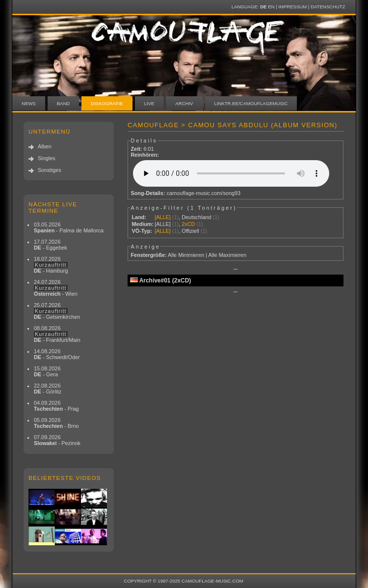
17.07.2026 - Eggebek (51, 245)
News (29, 103)
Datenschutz (328, 7)
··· (235, 269)
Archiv (184, 103)
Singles (47, 158)
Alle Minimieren (186, 255)
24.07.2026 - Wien (56, 288)
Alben (45, 146)
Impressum (292, 7)
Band (64, 103)
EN (271, 7)
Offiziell (190, 231)
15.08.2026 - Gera (47, 371)
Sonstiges (50, 170)
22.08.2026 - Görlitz (48, 389)
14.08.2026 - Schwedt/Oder (57, 354)
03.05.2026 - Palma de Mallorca (69, 227)
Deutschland (196, 217)
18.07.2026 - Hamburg (51, 265)
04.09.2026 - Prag (56, 406)
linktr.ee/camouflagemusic (251, 103)
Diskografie (107, 103)
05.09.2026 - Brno (56, 423)
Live (149, 103)
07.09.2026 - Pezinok (57, 440)
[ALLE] (163, 217)
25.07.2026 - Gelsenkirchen (57, 311)
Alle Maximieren (227, 255)
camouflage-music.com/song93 (204, 193)
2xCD (188, 224)
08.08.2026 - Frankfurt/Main (57, 334)
